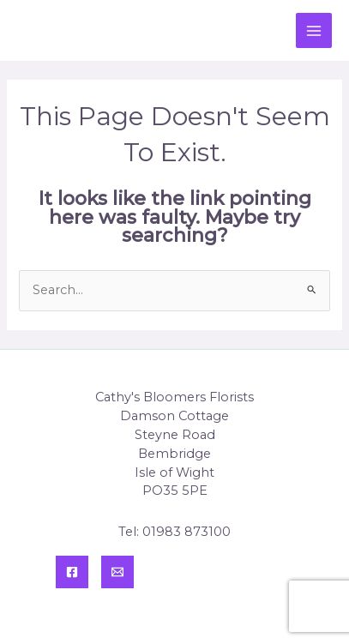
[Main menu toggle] (314, 31)
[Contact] (117, 572)
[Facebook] (72, 572)
